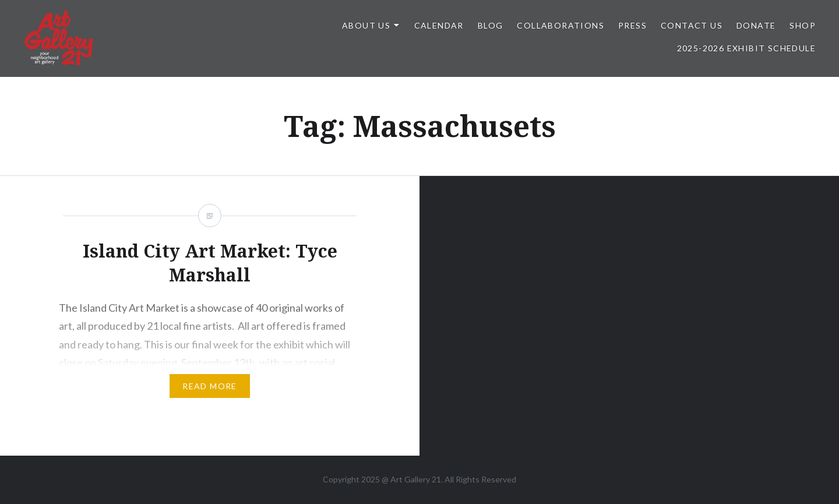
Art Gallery (411, 479)
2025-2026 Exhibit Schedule (746, 48)
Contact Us (692, 25)
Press (632, 25)
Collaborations (560, 25)
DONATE (756, 25)
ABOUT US (366, 25)
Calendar (439, 25)
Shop (803, 25)
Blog (491, 25)
